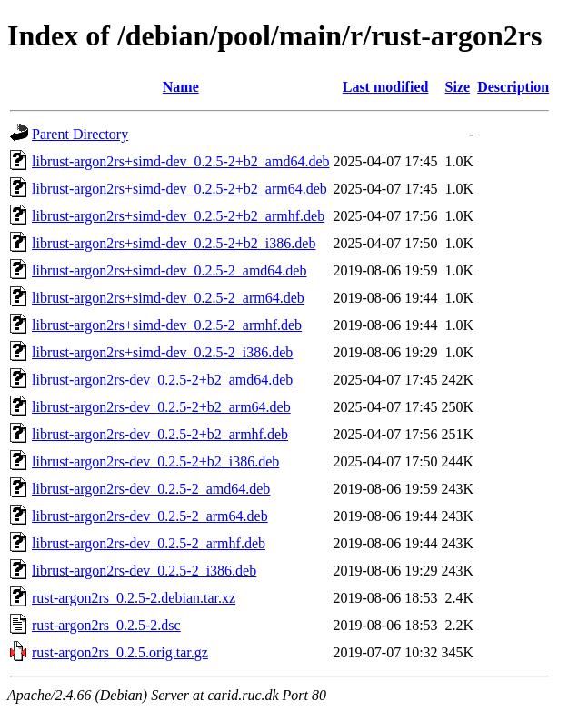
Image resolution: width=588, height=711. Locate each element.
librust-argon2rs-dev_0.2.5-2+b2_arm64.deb (161, 407)
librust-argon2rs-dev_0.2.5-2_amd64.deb (151, 489)
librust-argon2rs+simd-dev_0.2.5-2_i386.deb (162, 352)
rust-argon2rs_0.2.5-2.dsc (106, 625)
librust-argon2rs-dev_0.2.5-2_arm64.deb (150, 516)
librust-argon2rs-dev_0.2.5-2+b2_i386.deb (155, 461)
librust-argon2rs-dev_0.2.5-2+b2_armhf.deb (160, 434)
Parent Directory (80, 134)
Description (513, 87)
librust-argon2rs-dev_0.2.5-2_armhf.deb (149, 543)
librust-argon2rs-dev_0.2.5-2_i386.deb (144, 571)
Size (458, 87)
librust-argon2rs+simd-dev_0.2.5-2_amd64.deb (169, 270)
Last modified (386, 87)
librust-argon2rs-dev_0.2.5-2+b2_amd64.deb (162, 380)
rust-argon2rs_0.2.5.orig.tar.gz (120, 652)
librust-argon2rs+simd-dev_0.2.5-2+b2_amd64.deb (180, 161)
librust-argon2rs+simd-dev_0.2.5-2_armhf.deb (167, 325)
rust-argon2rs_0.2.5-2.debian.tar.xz (134, 598)
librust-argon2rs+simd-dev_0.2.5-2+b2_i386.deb (174, 243)
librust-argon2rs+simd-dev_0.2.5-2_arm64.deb (168, 298)
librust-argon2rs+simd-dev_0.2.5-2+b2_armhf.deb (178, 216)
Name (181, 87)
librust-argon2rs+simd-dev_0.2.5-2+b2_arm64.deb (179, 189)
